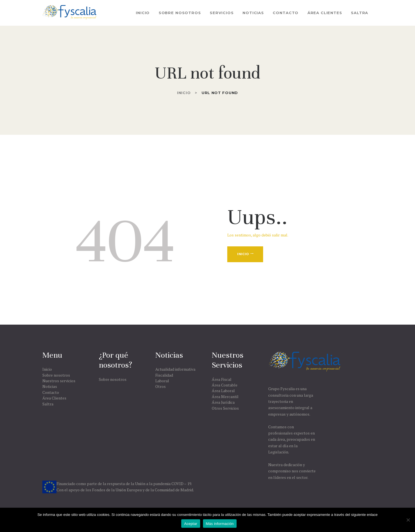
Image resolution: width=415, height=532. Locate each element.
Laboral (162, 381)
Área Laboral (223, 391)
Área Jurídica (223, 402)
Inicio (184, 93)
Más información (220, 524)
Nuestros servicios (59, 381)
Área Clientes (54, 398)
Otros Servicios (225, 408)
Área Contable (225, 385)
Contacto (51, 392)
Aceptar (191, 524)
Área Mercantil (225, 397)
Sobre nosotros (56, 375)
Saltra (48, 404)
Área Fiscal (222, 379)
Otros (160, 386)
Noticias (50, 386)
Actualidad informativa (175, 369)
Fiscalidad (164, 375)
